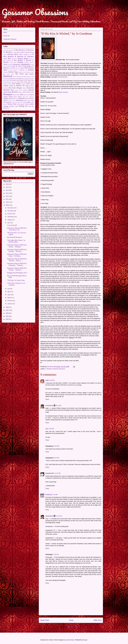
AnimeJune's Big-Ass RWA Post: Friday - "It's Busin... (17, 255)
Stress (17, 99)
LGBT (25, 80)
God (24, 72)
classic (5, 64)
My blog (25, 86)
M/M (32, 82)
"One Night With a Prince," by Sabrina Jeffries (16, 241)
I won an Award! (12, 225)
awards (26, 54)
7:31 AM (55, 495)
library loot (31, 80)
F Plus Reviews (13, 70)
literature (9, 82)
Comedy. (10, 64)
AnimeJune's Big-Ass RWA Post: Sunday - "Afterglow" (17, 246)
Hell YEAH (19, 74)
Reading (25, 90)
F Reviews (21, 70)
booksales (9, 61)
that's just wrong (29, 101)
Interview (12, 79)
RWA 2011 (27, 95)
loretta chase (27, 82)
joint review (6, 80)
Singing (6, 99)
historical (56, 369)
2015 (7, 187)
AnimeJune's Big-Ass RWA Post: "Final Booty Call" (17, 229)
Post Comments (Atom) (75, 627)
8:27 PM (59, 405)
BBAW (5, 59)
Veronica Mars (12, 104)
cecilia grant (13, 62)
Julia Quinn (13, 80)
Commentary (16, 64)
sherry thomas (18, 97)
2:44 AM (51, 429)
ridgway (21, 92)
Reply (47, 399)
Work (17, 106)
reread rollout (7, 92)
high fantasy (29, 74)
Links (5, 82)
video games (21, 104)
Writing (22, 106)
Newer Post (45, 620)
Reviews (15, 92)
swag (14, 101)
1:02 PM (56, 554)
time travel (15, 102)
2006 (7, 313)
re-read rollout (19, 90)
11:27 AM (57, 473)
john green (31, 79)
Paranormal (30, 88)
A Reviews (30, 50)
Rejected (31, 90)
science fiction (8, 97)
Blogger (85, 640)
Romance (62, 369)
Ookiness (24, 88)
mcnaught (23, 84)
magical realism (7, 84)
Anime (5, 54)
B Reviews (19, 56)
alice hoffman (21, 52)
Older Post (97, 620)
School (32, 95)
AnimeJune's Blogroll (10, 39)
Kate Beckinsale (62, 77)
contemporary (25, 64)
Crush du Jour (16, 66)
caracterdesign (70, 640)
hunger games (27, 77)
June (9, 289)
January (10, 304)
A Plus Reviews (20, 50)
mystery (31, 86)
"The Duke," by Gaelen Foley (16, 280)
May (9, 292)
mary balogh (16, 84)
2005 (7, 316)
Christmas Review (29, 62)
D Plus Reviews (27, 66)
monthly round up (9, 86)
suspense (10, 101)
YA (26, 106)
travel (28, 102)
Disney (22, 68)
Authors (21, 54)
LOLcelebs (20, 82)
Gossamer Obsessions (35, 12)
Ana (47, 429)
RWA (22, 95)
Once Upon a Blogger (15, 88)
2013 (7, 193)
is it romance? (19, 79)
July (9, 223)
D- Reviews (12, 68)
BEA (10, 59)
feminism (6, 72)
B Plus (30, 54)
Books (26, 59)
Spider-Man (12, 99)
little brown (14, 82)
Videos (27, 104)
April (9, 295)
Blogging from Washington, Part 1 (17, 273)
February (10, 301)
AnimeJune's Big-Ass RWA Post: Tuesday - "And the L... (17, 269)
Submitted (21, 99)
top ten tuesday (22, 102)
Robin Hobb (30, 92)
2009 (7, 205)
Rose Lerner (16, 95)
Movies (19, 86)
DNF (26, 68)
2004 (7, 319)
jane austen (26, 79)
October (10, 214)
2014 (7, 190)
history (15, 77)
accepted (15, 52)
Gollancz (28, 72)
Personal (6, 90)
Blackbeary (14, 59)
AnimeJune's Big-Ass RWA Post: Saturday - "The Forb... (17, 250)
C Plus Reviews (17, 60)
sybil (47, 380)
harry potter (10, 74)
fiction (11, 72)
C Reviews (28, 60)
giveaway (20, 72)
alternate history (29, 52)
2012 (7, 196)
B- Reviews (29, 56)
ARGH (16, 54)
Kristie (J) (49, 495)
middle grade (30, 84)
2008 (7, 307)
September (11, 217)
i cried (32, 77)
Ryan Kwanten (63, 92)
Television (20, 101)
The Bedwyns (7, 102)
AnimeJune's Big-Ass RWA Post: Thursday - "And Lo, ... (17, 260)
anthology (10, 54)
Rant (12, 90)
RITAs (25, 92)
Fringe (16, 72)
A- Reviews (49, 369)
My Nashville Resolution (15, 237)
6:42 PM (57, 458)
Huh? (18, 77)
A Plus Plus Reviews (8, 50)
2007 (7, 310)
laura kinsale (20, 80)
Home (71, 620)
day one (18, 68)
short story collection (28, 97)
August (10, 220)
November (11, 211)
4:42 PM (52, 380)
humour (21, 77)
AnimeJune (49, 405)
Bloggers (20, 59)
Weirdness (12, 106)
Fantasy (31, 70)
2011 (7, 199)
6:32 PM (57, 446)
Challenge (20, 62)
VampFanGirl (50, 473)
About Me (6, 36)
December (11, 208)
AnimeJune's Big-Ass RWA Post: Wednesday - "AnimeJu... (17, 264)
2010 (7, 202)
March (10, 298)
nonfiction (6, 88)
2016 (7, 184)
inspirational (6, 79)
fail (26, 70)
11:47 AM (59, 516)
